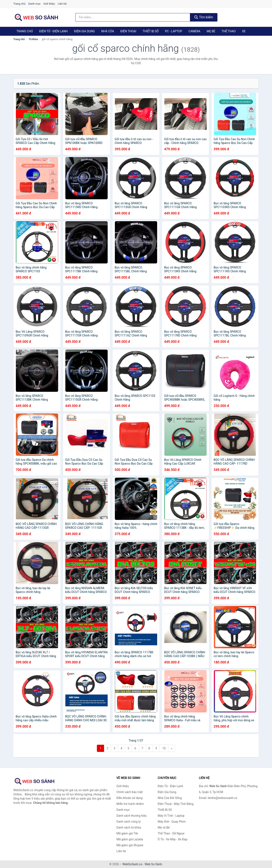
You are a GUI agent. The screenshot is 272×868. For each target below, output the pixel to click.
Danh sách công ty (129, 822)
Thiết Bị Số (151, 31)
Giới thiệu (49, 4)
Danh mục (35, 4)
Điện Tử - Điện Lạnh (53, 31)
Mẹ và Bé (164, 827)
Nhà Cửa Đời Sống (170, 798)
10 (164, 748)
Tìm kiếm (204, 17)
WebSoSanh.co (132, 864)
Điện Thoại (128, 31)
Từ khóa (33, 39)
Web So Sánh (153, 864)
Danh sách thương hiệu (132, 816)
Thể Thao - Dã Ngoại (171, 833)
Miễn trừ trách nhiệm (130, 804)
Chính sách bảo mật (130, 792)
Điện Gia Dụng (84, 31)
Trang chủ (19, 4)
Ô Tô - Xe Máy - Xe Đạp (173, 839)
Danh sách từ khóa (129, 827)
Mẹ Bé (211, 31)
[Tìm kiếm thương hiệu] (133, 17)
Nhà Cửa (108, 31)
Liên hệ (62, 4)
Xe (244, 31)
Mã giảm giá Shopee (130, 845)
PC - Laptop (174, 31)
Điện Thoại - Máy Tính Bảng (176, 804)
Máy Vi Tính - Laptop (171, 816)
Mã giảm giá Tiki (127, 833)
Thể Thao (229, 31)
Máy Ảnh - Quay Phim (172, 822)
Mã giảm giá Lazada (130, 839)
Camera (194, 31)
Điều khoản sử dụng (130, 798)
